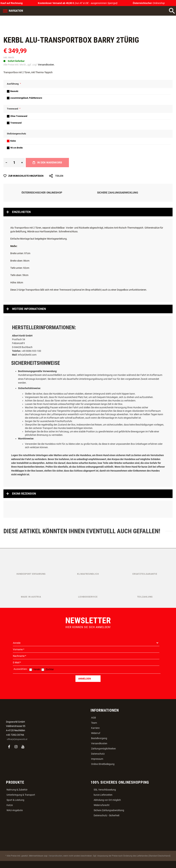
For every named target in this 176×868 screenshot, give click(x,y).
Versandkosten (99, 743)
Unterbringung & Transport (21, 795)
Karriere (95, 728)
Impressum (97, 759)
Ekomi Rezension (24, 494)
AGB (93, 718)
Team (94, 723)
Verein (37, 669)
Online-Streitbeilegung (103, 764)
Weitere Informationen (29, 309)
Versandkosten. (46, 65)
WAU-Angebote (15, 810)
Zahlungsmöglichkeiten (103, 749)
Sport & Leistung (15, 800)
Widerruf (96, 733)
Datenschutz (98, 754)
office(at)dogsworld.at (17, 739)
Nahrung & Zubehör (17, 790)
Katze (10, 805)
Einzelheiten (21, 212)
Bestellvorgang (99, 738)
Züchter (50, 669)
